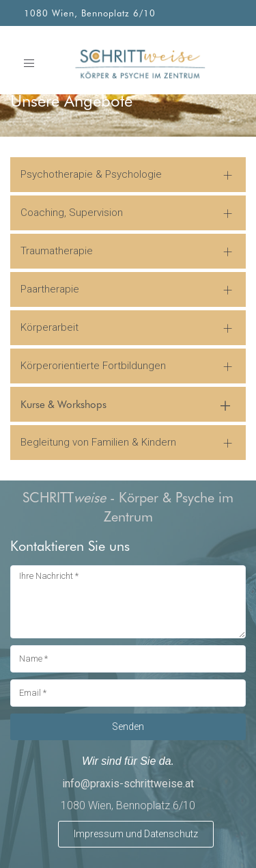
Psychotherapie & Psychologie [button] (91, 174)
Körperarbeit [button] (49, 327)
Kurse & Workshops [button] (63, 404)
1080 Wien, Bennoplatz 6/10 (90, 13)
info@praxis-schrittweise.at (128, 784)
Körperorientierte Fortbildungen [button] (93, 366)
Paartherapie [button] (50, 289)
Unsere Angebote (71, 100)
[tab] (128, 175)
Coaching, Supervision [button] (72, 213)
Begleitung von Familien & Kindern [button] (98, 442)
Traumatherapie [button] (57, 251)
